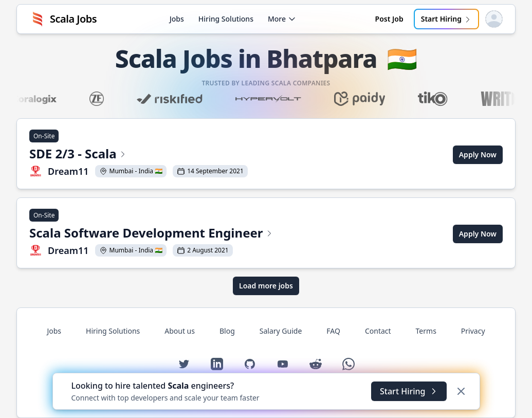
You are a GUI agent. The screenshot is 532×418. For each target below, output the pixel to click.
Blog (227, 331)
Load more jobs (266, 286)
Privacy (473, 331)
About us (180, 331)
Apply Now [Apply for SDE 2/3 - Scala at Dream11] (478, 155)
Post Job (389, 19)
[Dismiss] (461, 391)
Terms (426, 331)
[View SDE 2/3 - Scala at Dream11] (139, 155)
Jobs (177, 19)
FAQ (333, 331)
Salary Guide (281, 331)
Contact (378, 331)
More (282, 19)
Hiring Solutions (226, 19)
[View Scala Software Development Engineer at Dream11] (151, 234)
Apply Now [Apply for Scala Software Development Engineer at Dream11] (478, 234)
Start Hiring (446, 19)
